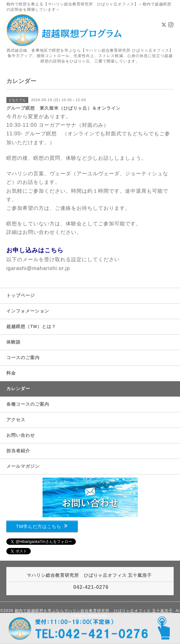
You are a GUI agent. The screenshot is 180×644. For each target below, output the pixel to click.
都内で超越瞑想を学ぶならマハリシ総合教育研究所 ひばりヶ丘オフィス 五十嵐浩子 (94, 611)
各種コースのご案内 (28, 404)
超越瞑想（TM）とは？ (31, 326)
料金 (11, 373)
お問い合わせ (21, 435)
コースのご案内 (23, 357)
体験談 (13, 342)
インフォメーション (28, 311)
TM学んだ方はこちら (42, 526)
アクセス (16, 420)
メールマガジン (23, 466)
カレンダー (18, 389)
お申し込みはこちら (35, 250)
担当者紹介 (18, 451)
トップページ (21, 295)
